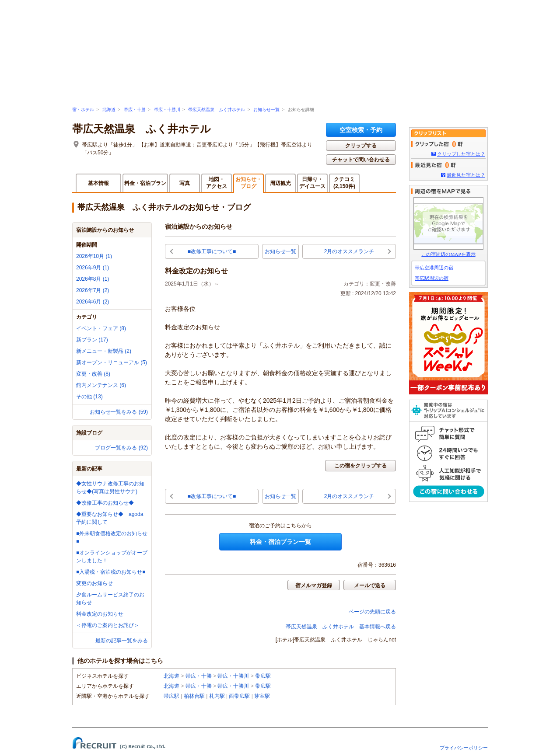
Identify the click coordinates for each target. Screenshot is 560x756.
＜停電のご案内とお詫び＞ (108, 625)
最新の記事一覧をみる (122, 641)
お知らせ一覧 (266, 110)
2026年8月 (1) (93, 279)
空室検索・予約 (361, 130)
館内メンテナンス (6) (101, 385)
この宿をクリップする (360, 466)
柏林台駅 (194, 696)
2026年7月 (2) (93, 290)
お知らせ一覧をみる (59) (119, 412)
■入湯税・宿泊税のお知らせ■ (111, 572)
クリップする (361, 146)
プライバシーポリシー (464, 748)
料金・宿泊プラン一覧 (280, 542)
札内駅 (217, 696)
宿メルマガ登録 (314, 585)
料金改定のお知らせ (100, 614)
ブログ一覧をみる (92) (121, 448)
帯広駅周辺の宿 (432, 278)
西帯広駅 (239, 696)
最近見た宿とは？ (466, 175)
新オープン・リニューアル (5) (112, 362)
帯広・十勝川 (167, 110)
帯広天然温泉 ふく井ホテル (217, 110)
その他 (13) (89, 397)
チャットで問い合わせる (361, 160)
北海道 (109, 110)
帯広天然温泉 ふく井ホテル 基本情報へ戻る (341, 627)
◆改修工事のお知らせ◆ (105, 503)
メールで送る (370, 585)
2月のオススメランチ (349, 251)
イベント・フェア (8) (101, 328)
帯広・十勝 (135, 110)
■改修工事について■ (212, 251)
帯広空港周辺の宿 (434, 268)
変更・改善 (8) (93, 374)
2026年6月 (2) (93, 302)
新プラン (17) (92, 340)
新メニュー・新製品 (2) (104, 351)
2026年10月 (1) (94, 256)
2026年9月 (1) (93, 268)
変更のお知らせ (94, 583)
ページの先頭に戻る (372, 612)
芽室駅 (262, 696)
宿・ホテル (83, 110)
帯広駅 (263, 676)
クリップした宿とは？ (461, 154)
